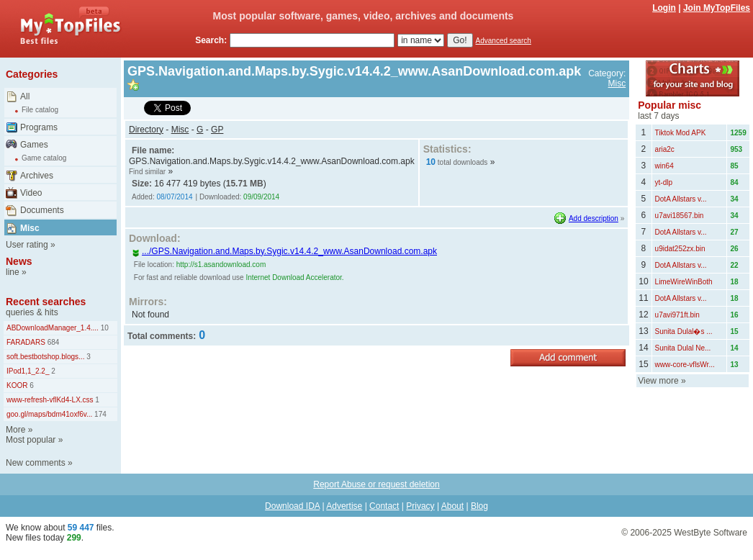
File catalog (40, 110)
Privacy (420, 506)
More (15, 430)
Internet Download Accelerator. (294, 277)
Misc (30, 228)
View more (658, 381)
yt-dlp (664, 182)
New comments (36, 463)
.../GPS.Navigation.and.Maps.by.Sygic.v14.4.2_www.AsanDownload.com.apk (284, 251)
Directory (146, 130)
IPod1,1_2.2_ (28, 371)
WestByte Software (711, 533)
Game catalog (44, 158)
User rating (27, 245)
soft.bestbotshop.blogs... (45, 357)
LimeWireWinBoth (684, 282)
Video (31, 193)
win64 (664, 166)
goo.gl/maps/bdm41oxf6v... (49, 414)
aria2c (665, 149)
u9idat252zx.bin (680, 249)
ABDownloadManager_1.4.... (53, 328)
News (19, 261)
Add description (594, 218)
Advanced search (504, 41)
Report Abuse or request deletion (376, 484)
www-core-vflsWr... (685, 365)
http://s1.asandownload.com (221, 265)
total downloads (463, 162)
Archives (37, 176)
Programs (39, 127)
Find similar (147, 172)
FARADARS (26, 342)
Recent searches (46, 302)
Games (34, 145)
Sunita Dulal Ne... (683, 348)
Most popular (31, 440)
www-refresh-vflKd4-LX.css (50, 400)
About (452, 506)
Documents (42, 210)
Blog (479, 506)
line (13, 272)
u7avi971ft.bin (677, 315)
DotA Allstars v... (681, 199)
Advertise (344, 506)
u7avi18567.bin (680, 216)
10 (104, 328)
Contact (384, 506)
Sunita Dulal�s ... (684, 331)
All (25, 96)
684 (52, 342)
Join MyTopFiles (717, 8)
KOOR (17, 385)
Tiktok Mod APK (681, 133)
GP (217, 130)
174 (99, 414)
